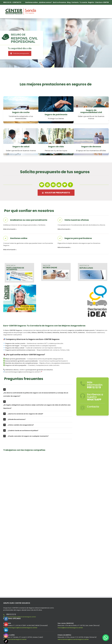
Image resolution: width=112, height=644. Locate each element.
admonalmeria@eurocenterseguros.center (73, 639)
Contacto (93, 407)
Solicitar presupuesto (20, 53)
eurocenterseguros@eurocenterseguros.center (21, 617)
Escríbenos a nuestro (95, 397)
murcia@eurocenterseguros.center (70, 628)
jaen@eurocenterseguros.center (15, 639)
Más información (9, 229)
